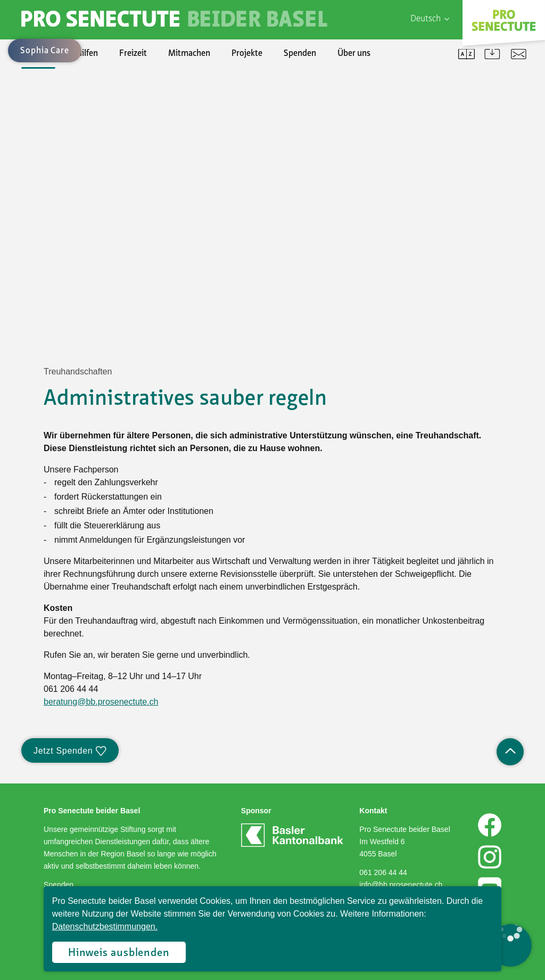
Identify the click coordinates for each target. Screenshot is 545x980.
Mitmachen (189, 54)
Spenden (300, 54)
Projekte (247, 54)
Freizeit (133, 54)
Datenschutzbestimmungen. (105, 926)
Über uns (354, 54)
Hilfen (87, 54)
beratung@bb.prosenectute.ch (101, 702)
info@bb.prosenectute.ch (401, 885)
